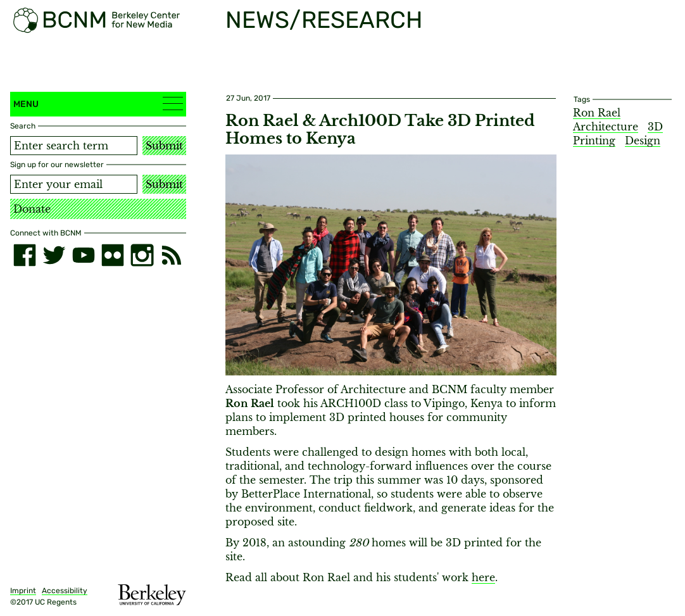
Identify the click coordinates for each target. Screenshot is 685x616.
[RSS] (172, 255)
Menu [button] (98, 104)
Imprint (23, 591)
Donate (32, 209)
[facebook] (25, 255)
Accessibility (65, 591)
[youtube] (84, 255)
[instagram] (142, 255)
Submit (164, 146)
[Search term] (74, 146)
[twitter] (54, 255)
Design (643, 141)
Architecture (606, 127)
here (483, 577)
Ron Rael (597, 113)
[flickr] (113, 255)
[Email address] (74, 184)
